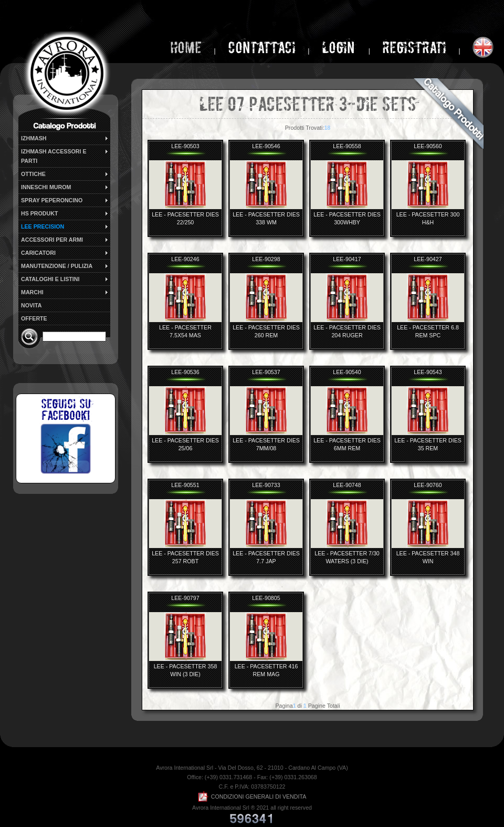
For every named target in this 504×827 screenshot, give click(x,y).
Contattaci (262, 48)
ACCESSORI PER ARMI (65, 240)
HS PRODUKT (65, 213)
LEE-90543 (428, 372)
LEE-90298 (266, 259)
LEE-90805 (266, 598)
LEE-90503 (185, 146)
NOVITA (31, 305)
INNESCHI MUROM (65, 187)
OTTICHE (65, 174)
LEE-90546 (266, 146)
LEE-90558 (347, 146)
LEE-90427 (428, 259)
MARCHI (65, 292)
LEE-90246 (185, 259)
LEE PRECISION (65, 226)
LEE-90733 (266, 485)
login (340, 48)
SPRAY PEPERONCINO (65, 200)
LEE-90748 (347, 485)
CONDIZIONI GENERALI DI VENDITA (252, 797)
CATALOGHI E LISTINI (65, 279)
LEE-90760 (428, 485)
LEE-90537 (266, 372)
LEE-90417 (347, 259)
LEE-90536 (185, 372)
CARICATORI (65, 253)
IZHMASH (65, 138)
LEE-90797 (185, 598)
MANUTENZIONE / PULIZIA (65, 266)
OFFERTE (34, 318)
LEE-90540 (347, 372)
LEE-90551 (185, 485)
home (186, 48)
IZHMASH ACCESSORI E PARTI (65, 156)
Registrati (414, 48)
